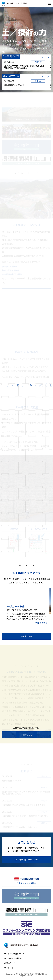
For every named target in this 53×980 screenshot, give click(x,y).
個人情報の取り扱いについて (16, 958)
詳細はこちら (41, 623)
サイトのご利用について (14, 954)
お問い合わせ (10, 963)
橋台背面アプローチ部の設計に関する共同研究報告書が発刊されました (24, 67)
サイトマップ (10, 968)
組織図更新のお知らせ (14, 85)
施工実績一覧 (27, 636)
